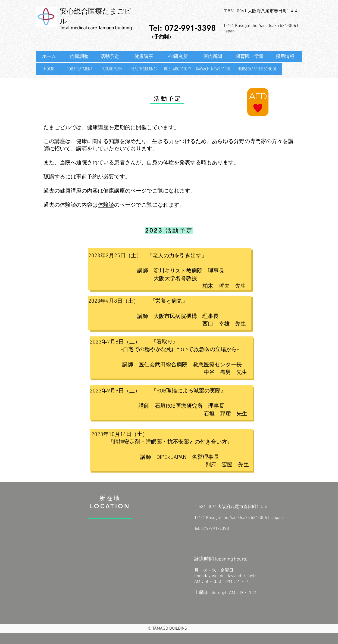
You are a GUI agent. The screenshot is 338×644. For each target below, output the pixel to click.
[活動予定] (112, 56)
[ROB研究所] (177, 56)
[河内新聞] (213, 56)
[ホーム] (49, 56)
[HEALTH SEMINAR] (144, 69)
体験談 (106, 205)
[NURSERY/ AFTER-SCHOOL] (257, 69)
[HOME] (49, 69)
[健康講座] (144, 56)
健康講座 (114, 191)
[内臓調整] (79, 56)
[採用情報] (285, 56)
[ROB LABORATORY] (177, 69)
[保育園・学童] (250, 56)
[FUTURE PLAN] (112, 69)
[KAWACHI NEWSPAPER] (213, 69)
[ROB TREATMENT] (79, 69)
